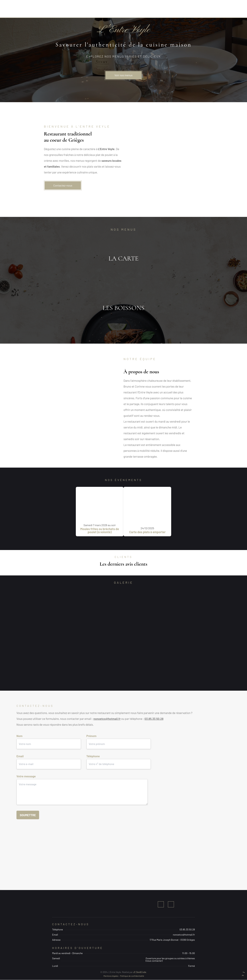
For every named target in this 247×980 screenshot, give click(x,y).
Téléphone (119, 760)
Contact (176, 10)
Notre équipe (145, 10)
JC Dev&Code (140, 972)
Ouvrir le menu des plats (123, 259)
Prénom (119, 740)
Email (49, 760)
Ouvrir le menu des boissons (123, 308)
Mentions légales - (111, 976)
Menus (114, 10)
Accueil (87, 10)
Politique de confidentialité (132, 976)
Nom (49, 740)
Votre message (82, 791)
